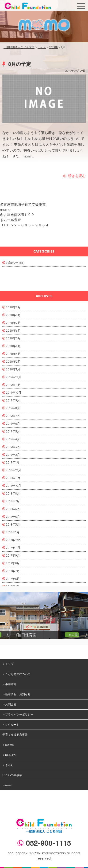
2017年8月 (13, 563)
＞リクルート (11, 725)
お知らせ (12, 263)
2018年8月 (13, 493)
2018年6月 (13, 509)
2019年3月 (13, 447)
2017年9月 (13, 555)
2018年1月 (13, 532)
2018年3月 (13, 524)
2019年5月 (13, 431)
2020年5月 (13, 338)
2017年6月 (13, 579)
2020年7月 (13, 323)
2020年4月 (13, 346)
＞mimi (7, 785)
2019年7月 (13, 416)
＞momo (8, 745)
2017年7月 (13, 571)
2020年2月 (13, 361)
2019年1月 (13, 462)
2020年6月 (13, 330)
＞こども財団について (16, 674)
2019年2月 (13, 455)
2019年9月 (13, 400)
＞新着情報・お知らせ (16, 694)
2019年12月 (13, 377)
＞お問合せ (9, 704)
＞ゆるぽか (9, 755)
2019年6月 (13, 424)
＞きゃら (8, 765)
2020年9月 (13, 307)
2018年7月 (13, 501)
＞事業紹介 (9, 684)
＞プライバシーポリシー (18, 714)
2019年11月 (13, 385)
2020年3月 (13, 354)
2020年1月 (13, 369)
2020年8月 (13, 315)
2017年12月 (13, 540)
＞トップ (8, 664)
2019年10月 (14, 393)
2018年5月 (13, 517)
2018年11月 (13, 478)
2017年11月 (13, 548)
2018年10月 (13, 486)
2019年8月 (13, 408)
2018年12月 (13, 470)
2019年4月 (13, 439)
